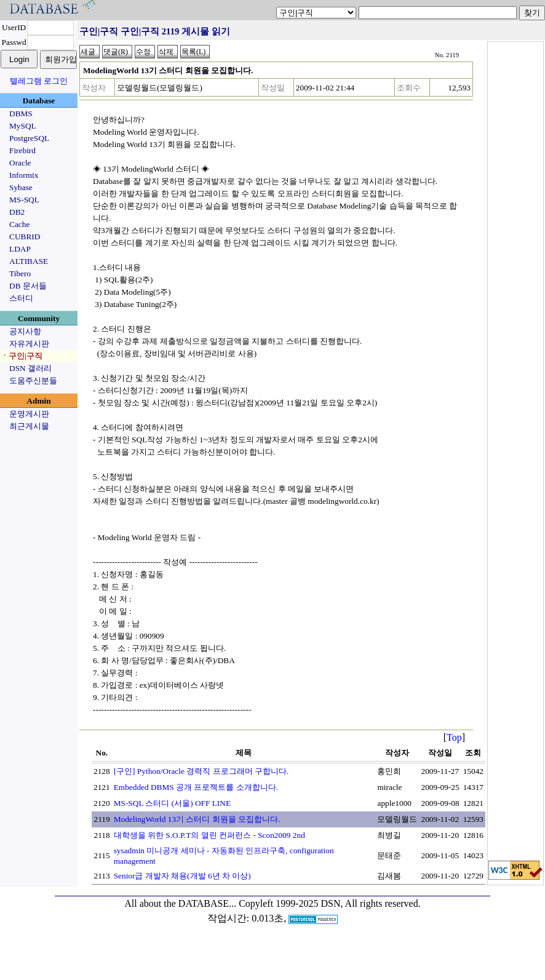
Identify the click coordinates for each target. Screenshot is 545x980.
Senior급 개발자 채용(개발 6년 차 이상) (182, 876)
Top (454, 737)
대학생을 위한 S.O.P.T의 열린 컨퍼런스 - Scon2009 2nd (209, 835)
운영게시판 (29, 414)
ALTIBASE (29, 261)
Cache (19, 224)
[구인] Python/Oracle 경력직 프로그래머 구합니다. (201, 771)
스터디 (21, 298)
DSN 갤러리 (30, 368)
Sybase (21, 187)
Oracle (20, 163)
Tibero (20, 273)
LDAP (20, 249)
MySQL (23, 126)
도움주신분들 (33, 380)
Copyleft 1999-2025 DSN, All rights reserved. (330, 903)
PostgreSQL (29, 138)
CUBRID (25, 237)
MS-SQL (24, 200)
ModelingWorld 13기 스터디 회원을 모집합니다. (197, 819)
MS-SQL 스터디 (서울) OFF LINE (172, 803)
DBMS (21, 114)
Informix (24, 175)
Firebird (22, 150)
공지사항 (25, 331)
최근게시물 (29, 426)
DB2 (17, 212)
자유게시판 (29, 344)
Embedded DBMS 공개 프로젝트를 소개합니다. (196, 787)
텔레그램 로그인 (39, 81)
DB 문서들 (28, 286)
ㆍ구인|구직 (22, 356)
